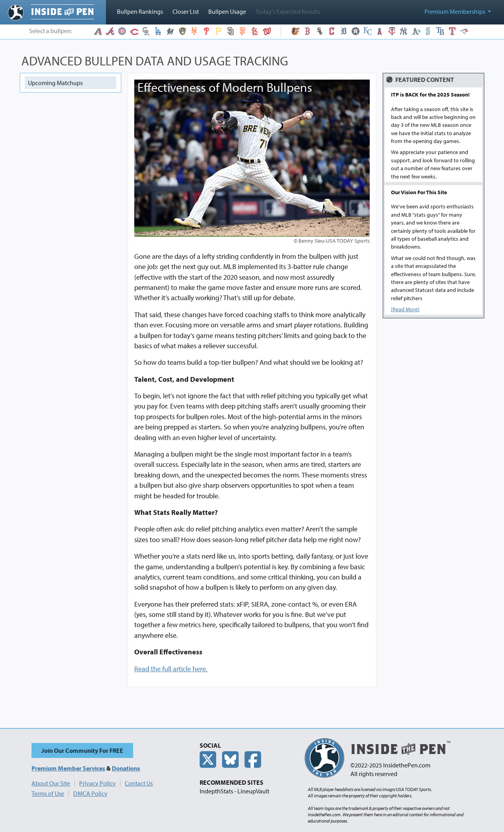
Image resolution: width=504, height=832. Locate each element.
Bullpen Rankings (140, 11)
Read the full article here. (171, 669)
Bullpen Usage (227, 11)
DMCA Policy (90, 793)
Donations (126, 768)
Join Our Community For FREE (82, 750)
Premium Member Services (68, 768)
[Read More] (405, 309)
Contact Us (139, 783)
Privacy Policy (97, 783)
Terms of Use (48, 793)
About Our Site (51, 783)
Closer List (186, 11)
